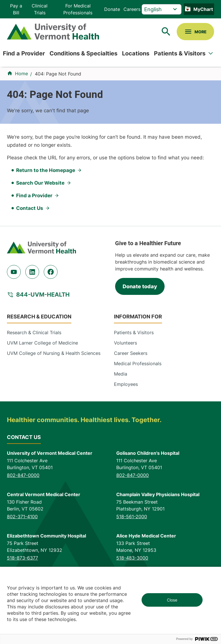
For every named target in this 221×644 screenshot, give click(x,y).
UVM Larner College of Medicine (42, 343)
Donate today (140, 286)
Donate (112, 9)
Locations (136, 53)
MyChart (203, 9)
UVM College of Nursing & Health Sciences (54, 353)
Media (121, 374)
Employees (126, 384)
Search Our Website (40, 183)
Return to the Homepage (46, 170)
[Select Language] (162, 9)
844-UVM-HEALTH (43, 295)
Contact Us (30, 208)
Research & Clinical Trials (34, 332)
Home (21, 74)
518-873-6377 (22, 558)
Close (172, 600)
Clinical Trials (40, 9)
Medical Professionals (138, 363)
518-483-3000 (132, 558)
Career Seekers (131, 353)
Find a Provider (24, 53)
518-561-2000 (132, 517)
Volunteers (125, 343)
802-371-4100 (22, 517)
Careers (132, 9)
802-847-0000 (23, 475)
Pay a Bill (16, 9)
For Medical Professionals (78, 9)
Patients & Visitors (180, 53)
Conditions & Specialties (83, 53)
